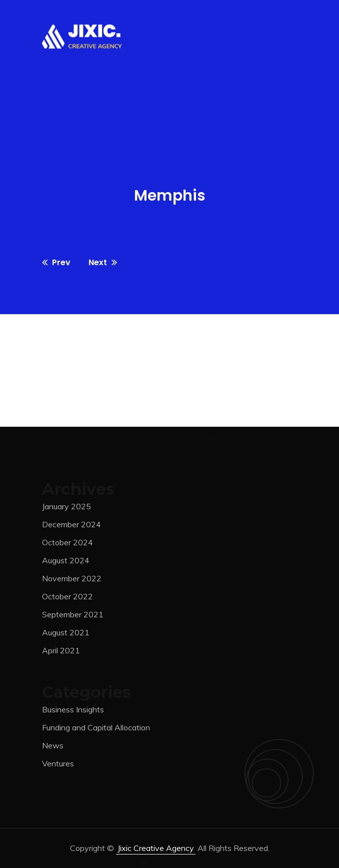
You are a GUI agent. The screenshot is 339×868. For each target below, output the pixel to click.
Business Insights (73, 712)
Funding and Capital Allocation (96, 730)
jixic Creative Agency (156, 848)
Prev (56, 262)
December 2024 (71, 526)
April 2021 (61, 652)
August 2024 (66, 562)
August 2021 (66, 634)
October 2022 (67, 598)
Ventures (58, 766)
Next (103, 262)
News (53, 748)
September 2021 (73, 616)
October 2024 (67, 544)
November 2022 (72, 580)
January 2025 (66, 508)
